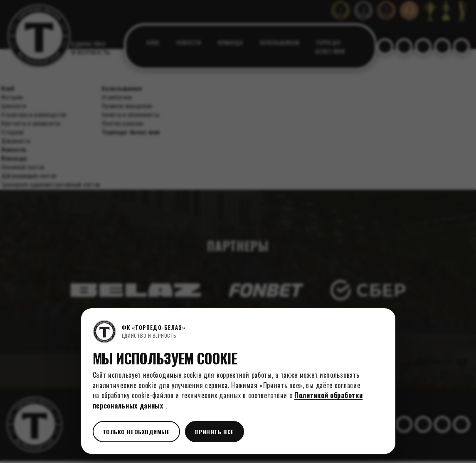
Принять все (215, 432)
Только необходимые (136, 432)
